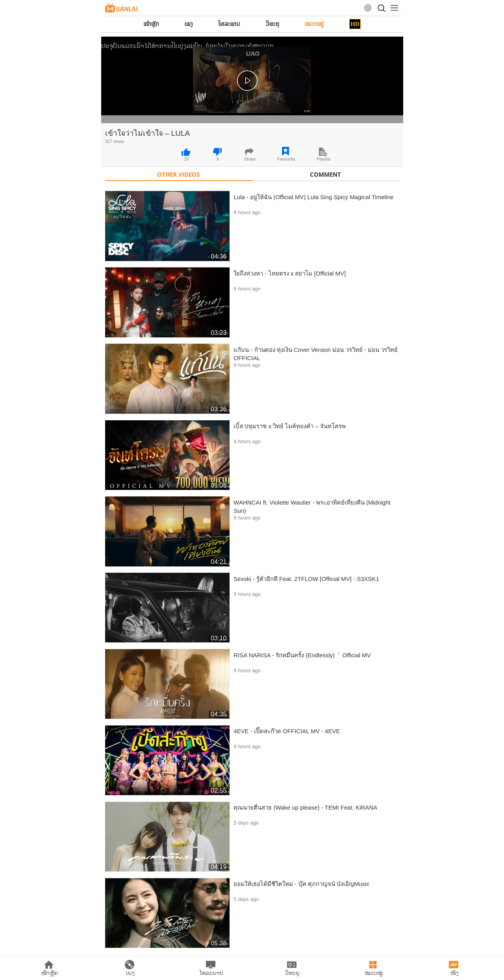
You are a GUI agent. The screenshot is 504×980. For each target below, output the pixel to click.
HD (355, 24)
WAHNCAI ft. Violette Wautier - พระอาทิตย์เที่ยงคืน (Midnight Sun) (312, 507)
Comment (325, 174)
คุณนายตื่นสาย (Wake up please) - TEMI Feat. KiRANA (305, 807)
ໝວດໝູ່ (314, 24)
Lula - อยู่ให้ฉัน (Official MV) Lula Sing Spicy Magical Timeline (314, 197)
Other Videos (178, 174)
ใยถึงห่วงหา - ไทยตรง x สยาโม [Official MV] (290, 273)
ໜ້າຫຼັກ (151, 24)
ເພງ (189, 24)
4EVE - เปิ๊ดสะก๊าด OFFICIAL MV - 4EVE (287, 731)
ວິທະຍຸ (272, 24)
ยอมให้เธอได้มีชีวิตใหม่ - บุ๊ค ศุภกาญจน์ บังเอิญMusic (301, 884)
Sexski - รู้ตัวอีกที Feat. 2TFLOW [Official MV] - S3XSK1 (306, 579)
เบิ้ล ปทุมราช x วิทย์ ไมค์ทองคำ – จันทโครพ (290, 426)
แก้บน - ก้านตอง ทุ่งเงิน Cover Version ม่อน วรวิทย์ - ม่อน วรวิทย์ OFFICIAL (316, 354)
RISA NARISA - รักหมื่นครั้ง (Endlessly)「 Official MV (302, 655)
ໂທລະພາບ (229, 24)
